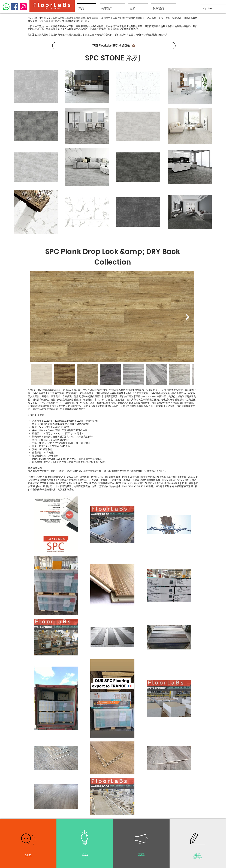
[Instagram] (23, 7)
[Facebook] (15, 7)
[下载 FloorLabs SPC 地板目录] (114, 46)
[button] (28, 839)
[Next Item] (188, 317)
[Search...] (213, 8)
